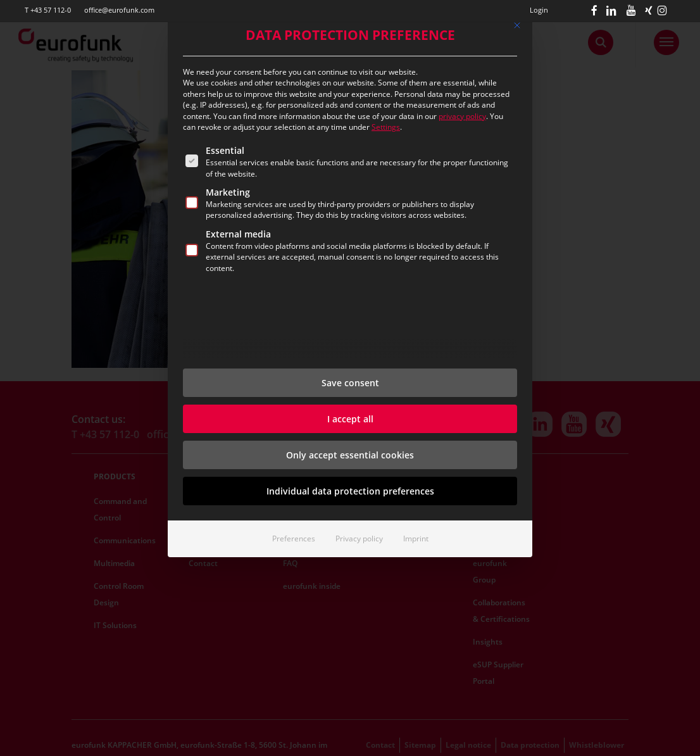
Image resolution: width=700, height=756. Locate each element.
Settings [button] (386, 127)
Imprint (416, 539)
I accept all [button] (350, 419)
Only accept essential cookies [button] (350, 455)
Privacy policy (359, 539)
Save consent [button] (350, 383)
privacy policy (462, 116)
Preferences (294, 539)
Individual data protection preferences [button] (350, 491)
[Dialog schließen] (517, 25)
